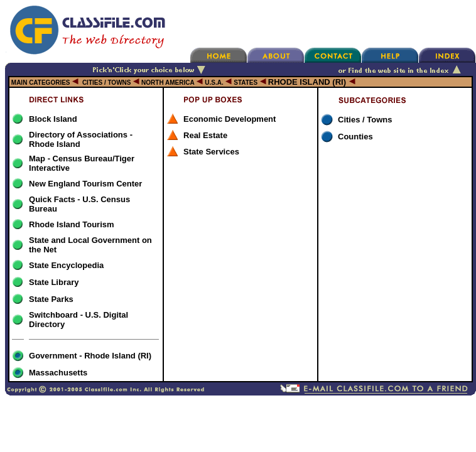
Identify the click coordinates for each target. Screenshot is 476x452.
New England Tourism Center (85, 184)
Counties (355, 137)
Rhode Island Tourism (72, 224)
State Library (54, 282)
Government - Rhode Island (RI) (90, 356)
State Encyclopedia (66, 265)
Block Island (53, 119)
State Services (211, 152)
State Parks (51, 299)
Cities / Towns (365, 120)
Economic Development (230, 119)
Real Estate (205, 135)
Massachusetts (58, 373)
